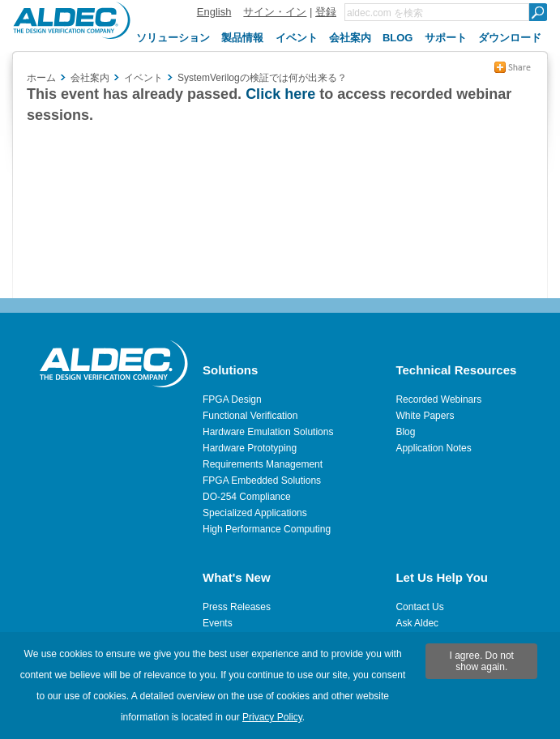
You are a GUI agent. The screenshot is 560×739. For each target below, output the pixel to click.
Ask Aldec (417, 623)
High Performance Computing (267, 529)
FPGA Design (232, 399)
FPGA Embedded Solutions (262, 481)
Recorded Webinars (438, 399)
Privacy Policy (272, 717)
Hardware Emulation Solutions (268, 432)
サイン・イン (275, 12)
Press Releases (237, 607)
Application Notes (433, 448)
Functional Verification (250, 416)
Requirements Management (263, 464)
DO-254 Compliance (247, 497)
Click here (280, 94)
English (214, 12)
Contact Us (419, 607)
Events (218, 623)
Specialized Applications (255, 513)
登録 (326, 12)
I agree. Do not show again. (482, 661)
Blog (405, 432)
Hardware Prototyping (250, 448)
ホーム (41, 78)
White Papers (425, 416)
